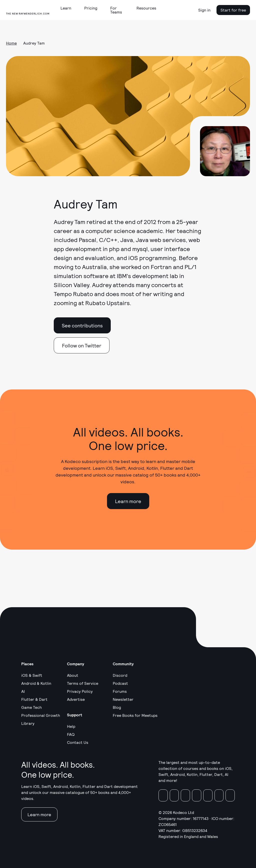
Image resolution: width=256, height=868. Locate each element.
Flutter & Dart (34, 699)
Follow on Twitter (82, 345)
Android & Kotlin (36, 683)
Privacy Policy (80, 691)
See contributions (82, 325)
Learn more (128, 501)
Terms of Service (83, 683)
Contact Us (78, 742)
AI (23, 691)
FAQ (71, 734)
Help (71, 726)
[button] (68, 8)
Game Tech (31, 707)
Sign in (204, 10)
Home (11, 43)
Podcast (120, 683)
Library (28, 723)
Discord (120, 675)
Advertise (76, 699)
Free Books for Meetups (135, 715)
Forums (120, 691)
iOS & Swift (32, 675)
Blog (117, 707)
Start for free (233, 10)
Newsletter (123, 699)
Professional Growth (41, 715)
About (73, 675)
